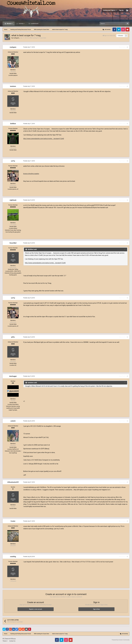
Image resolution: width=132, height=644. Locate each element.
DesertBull (13, 243)
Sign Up (121, 10)
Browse (9, 24)
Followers (121, 36)
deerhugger (13, 376)
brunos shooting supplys (31, 174)
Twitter (119, 29)
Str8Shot (13, 124)
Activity (22, 24)
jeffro (13, 337)
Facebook (114, 29)
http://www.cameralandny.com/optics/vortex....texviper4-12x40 (44, 139)
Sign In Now (96, 609)
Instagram (123, 29)
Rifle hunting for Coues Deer (38, 38)
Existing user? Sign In (110, 10)
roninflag (13, 557)
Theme (5, 641)
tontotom (13, 86)
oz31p (13, 161)
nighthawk (13, 200)
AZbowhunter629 (13, 482)
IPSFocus (13, 639)
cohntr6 (13, 421)
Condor (13, 521)
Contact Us (12, 641)
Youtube (127, 29)
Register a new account (36, 609)
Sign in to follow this (110, 36)
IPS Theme (6, 639)
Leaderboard (34, 24)
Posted (29, 47)
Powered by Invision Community (121, 640)
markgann (16, 38)
